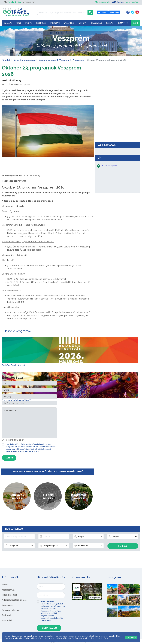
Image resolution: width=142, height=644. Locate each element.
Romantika (123, 23)
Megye (29, 23)
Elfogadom (131, 637)
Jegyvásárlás (132, 2)
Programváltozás (10, 610)
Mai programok (101, 2)
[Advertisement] (117, 121)
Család (110, 23)
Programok (78, 60)
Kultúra (82, 23)
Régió (19, 23)
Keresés (123, 546)
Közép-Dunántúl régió (24, 60)
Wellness (69, 23)
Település (41, 23)
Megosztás (95, 598)
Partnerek (7, 615)
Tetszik (78, 598)
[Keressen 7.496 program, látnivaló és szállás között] (62, 12)
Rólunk (5, 585)
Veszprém (64, 60)
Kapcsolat (7, 620)
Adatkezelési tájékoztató (14, 600)
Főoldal (6, 60)
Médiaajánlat (8, 590)
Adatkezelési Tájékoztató (28, 451)
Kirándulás (96, 23)
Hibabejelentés (9, 595)
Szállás (8, 23)
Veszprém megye (47, 60)
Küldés (9, 458)
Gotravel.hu (86, 586)
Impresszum (8, 605)
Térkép (117, 2)
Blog (135, 23)
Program (55, 23)
